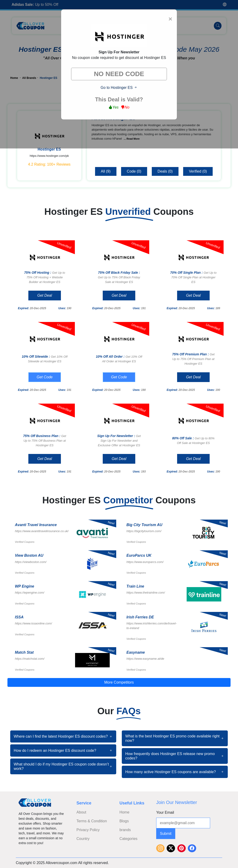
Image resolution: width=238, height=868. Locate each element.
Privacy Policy (88, 830)
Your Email (165, 812)
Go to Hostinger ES (119, 88)
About (81, 812)
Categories (128, 839)
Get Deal (45, 295)
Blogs (124, 821)
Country (83, 839)
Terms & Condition (92, 821)
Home (124, 812)
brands (125, 830)
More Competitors (119, 682)
